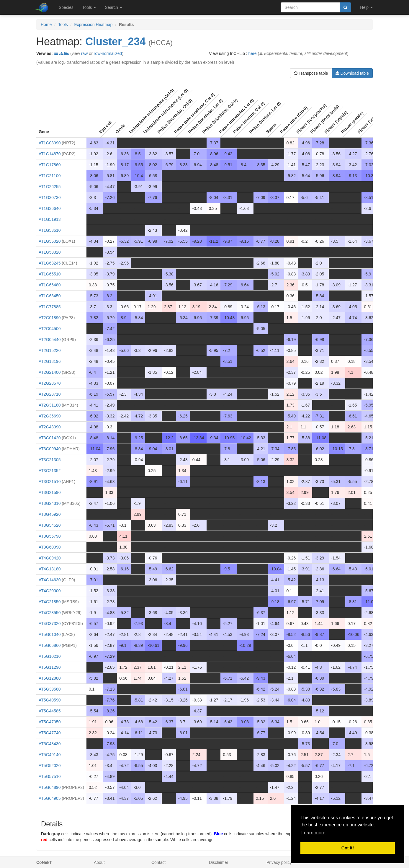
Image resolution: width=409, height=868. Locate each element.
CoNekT (44, 862)
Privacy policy (279, 862)
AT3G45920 (50, 514)
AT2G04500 (50, 329)
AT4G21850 (50, 602)
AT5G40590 (50, 700)
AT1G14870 (50, 154)
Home (46, 25)
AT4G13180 (50, 569)
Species (66, 7)
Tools (63, 25)
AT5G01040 (50, 634)
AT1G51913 (50, 219)
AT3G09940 (50, 449)
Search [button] (113, 7)
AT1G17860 (50, 165)
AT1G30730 (50, 198)
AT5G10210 (50, 656)
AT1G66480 (50, 285)
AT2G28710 (50, 394)
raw (85, 53)
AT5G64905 (50, 798)
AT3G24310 (50, 503)
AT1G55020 (50, 241)
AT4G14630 (50, 580)
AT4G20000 (50, 591)
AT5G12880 (50, 678)
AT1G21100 (50, 176)
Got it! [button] (348, 848)
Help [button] (366, 7)
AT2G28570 (50, 383)
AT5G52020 (50, 766)
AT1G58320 (50, 252)
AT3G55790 (50, 536)
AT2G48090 (50, 427)
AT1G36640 (50, 208)
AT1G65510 (50, 274)
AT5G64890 (50, 787)
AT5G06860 (50, 645)
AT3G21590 (50, 492)
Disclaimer (219, 862)
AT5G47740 (50, 733)
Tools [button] (89, 7)
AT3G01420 (50, 438)
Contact (158, 862)
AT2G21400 (50, 372)
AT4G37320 (50, 624)
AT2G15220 (50, 350)
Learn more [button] (313, 833)
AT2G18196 (50, 361)
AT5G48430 (50, 744)
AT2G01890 (50, 318)
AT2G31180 (50, 405)
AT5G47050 (50, 722)
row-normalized (108, 53)
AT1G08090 (50, 143)
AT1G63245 (50, 263)
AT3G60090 (50, 547)
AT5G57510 (50, 776)
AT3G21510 (50, 482)
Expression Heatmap (93, 25)
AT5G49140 (50, 755)
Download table (352, 73)
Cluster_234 (115, 41)
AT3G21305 (50, 460)
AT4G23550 (50, 613)
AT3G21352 (50, 471)
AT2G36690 (50, 416)
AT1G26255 (50, 187)
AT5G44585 (50, 711)
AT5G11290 (50, 667)
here (253, 53)
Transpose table (311, 73)
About (99, 862)
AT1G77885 (50, 307)
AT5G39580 (50, 689)
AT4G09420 (50, 558)
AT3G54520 (50, 525)
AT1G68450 (50, 296)
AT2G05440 (50, 340)
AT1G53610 (50, 230)
